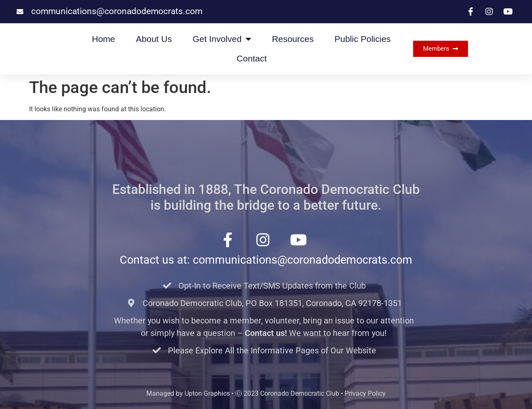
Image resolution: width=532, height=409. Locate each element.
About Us (154, 39)
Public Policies (363, 39)
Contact (251, 58)
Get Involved (222, 39)
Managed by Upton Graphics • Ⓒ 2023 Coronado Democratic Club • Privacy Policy (266, 393)
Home (103, 39)
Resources (293, 39)
